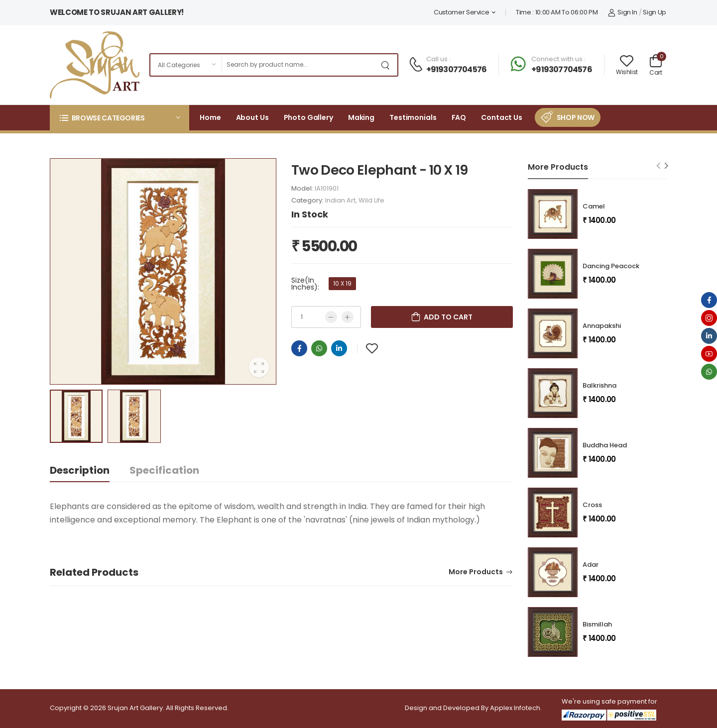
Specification (164, 470)
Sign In (623, 12)
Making (361, 117)
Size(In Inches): (305, 284)
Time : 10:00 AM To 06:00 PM (557, 12)
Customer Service (461, 12)
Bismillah (597, 624)
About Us (252, 117)
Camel (594, 206)
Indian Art (340, 200)
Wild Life (371, 200)
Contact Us (502, 117)
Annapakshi (602, 326)
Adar (591, 565)
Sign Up (655, 12)
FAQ (459, 117)
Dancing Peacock (611, 266)
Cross (592, 505)
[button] (119, 118)
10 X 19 (342, 283)
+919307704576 (457, 69)
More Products (476, 572)
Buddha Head (605, 445)
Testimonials (413, 117)
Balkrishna (599, 385)
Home (210, 117)
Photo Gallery (308, 117)
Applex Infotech (515, 708)
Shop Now (576, 117)
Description (80, 470)
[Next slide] (666, 165)
